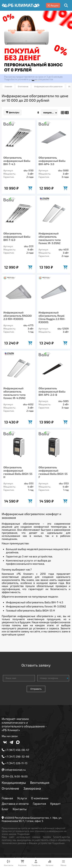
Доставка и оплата (15, 804)
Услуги (22, 798)
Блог (5, 809)
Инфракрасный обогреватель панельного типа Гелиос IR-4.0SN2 (14, 393)
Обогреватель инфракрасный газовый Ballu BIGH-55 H (18, 472)
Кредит (55, 804)
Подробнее (23, 834)
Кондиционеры (14, 782)
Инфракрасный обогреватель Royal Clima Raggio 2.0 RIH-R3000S (52, 317)
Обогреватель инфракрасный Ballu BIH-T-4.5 (17, 161)
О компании (40, 798)
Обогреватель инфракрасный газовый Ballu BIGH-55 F (53, 472)
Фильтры (13, 112)
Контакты (20, 809)
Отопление (10, 788)
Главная (7, 798)
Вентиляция (40, 782)
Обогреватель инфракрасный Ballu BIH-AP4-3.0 (52, 161)
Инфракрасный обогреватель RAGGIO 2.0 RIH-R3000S (18, 316)
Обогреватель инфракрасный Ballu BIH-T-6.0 (17, 237)
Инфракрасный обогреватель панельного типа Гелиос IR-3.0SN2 (50, 238)
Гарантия (39, 804)
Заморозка (32, 788)
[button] (33, 81)
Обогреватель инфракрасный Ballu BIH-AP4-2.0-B (52, 391)
